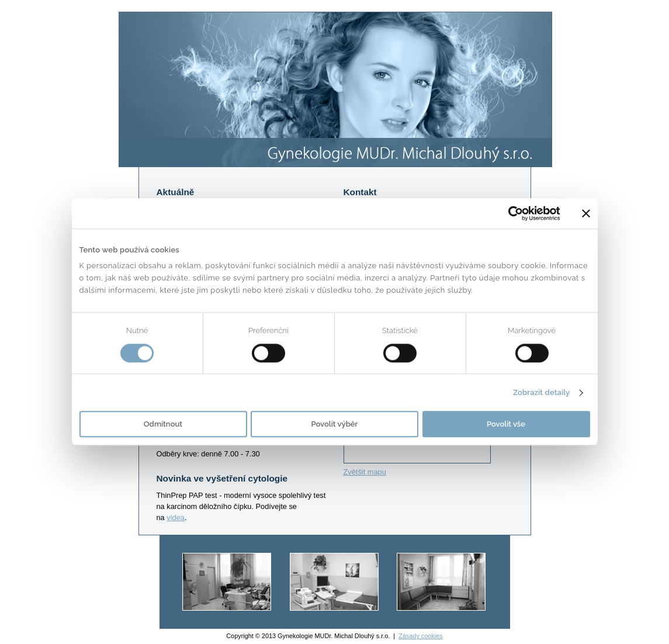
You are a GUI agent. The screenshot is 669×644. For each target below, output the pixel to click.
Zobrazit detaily (541, 392)
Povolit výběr (335, 425)
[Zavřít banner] (586, 213)
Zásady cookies (421, 636)
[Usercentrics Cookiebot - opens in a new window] (509, 213)
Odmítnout (163, 425)
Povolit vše (506, 425)
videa (176, 517)
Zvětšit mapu (365, 472)
